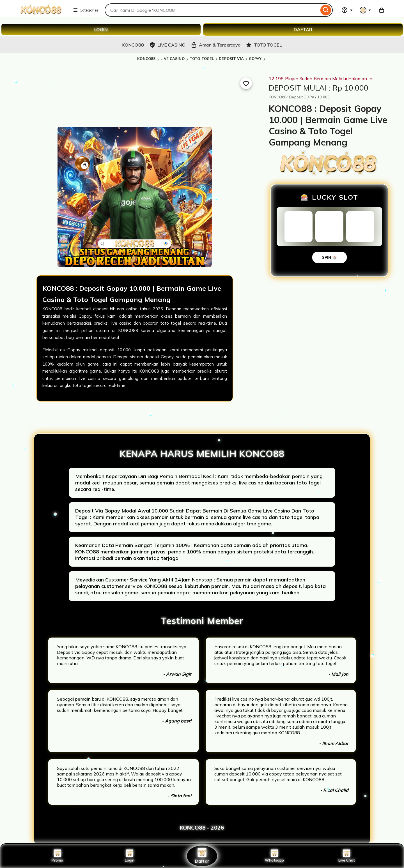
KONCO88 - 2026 (202, 828)
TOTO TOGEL (202, 59)
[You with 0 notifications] (366, 10)
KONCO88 (146, 59)
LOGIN (101, 29)
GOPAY (255, 59)
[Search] (326, 10)
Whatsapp (274, 856)
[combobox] (212, 10)
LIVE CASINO (172, 59)
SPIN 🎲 (330, 257)
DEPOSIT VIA (231, 59)
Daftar (202, 856)
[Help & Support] (347, 10)
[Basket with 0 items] (382, 10)
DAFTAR (303, 29)
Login (130, 856)
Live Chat (347, 856)
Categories (86, 10)
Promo (57, 856)
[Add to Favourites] (246, 83)
